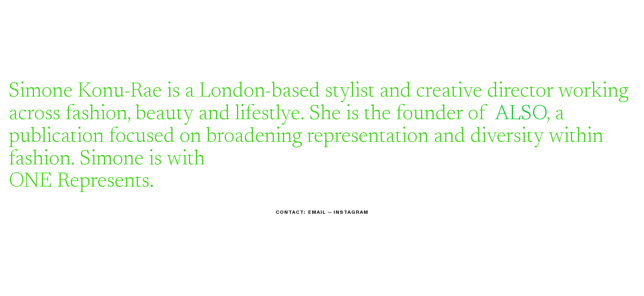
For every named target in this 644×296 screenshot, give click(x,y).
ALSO (521, 114)
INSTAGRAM (351, 212)
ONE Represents (79, 182)
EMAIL (317, 212)
